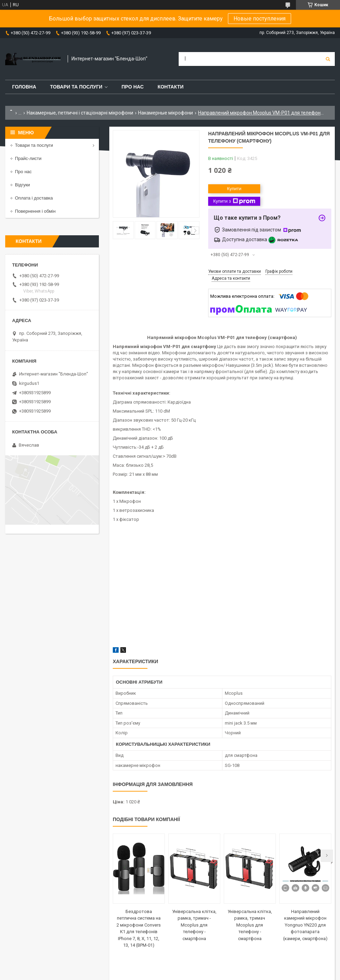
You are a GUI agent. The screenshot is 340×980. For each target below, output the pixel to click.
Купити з (234, 201)
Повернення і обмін (35, 211)
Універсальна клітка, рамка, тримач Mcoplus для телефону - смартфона (250, 925)
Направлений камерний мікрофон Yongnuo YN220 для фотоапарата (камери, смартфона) (305, 925)
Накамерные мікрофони (165, 113)
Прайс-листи (28, 158)
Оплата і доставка (34, 198)
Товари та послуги (76, 87)
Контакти (171, 87)
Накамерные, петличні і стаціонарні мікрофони (80, 113)
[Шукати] (328, 59)
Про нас (133, 87)
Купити (234, 189)
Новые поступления (260, 19)
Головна (24, 87)
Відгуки (22, 185)
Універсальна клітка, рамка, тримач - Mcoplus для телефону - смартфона (194, 925)
